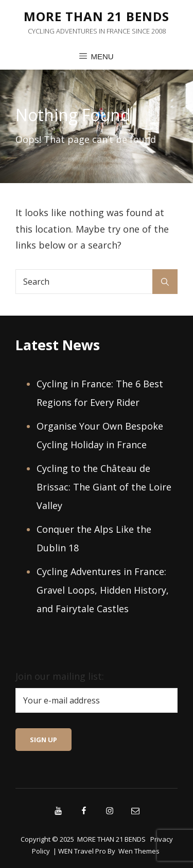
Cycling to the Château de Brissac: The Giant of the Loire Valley (104, 487)
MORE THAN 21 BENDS (97, 16)
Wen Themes (139, 851)
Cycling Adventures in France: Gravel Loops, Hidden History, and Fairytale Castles (103, 590)
